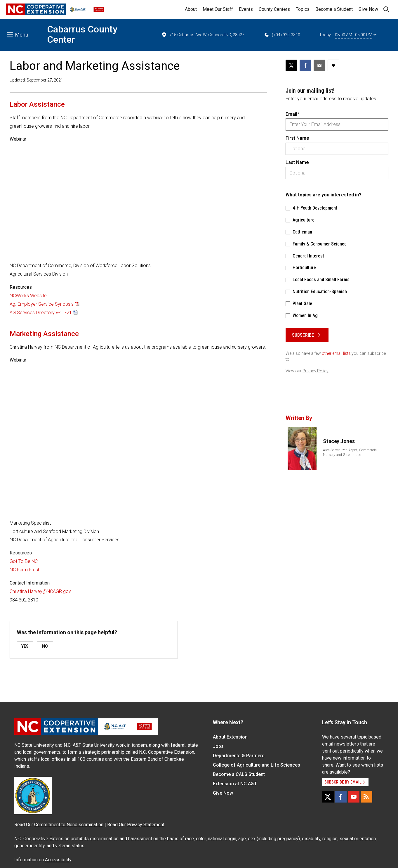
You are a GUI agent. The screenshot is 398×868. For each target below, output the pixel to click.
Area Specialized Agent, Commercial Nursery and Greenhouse (350, 452)
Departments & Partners (239, 756)
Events (246, 9)
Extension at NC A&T (235, 784)
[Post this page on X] (291, 65)
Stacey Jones (339, 441)
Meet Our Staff (218, 9)
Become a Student (334, 9)
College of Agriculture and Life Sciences (257, 765)
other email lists (336, 353)
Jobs (218, 746)
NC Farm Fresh (25, 570)
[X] (328, 797)
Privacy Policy (316, 371)
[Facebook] (341, 797)
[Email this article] (319, 65)
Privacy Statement (146, 825)
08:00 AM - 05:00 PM (356, 35)
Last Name (297, 162)
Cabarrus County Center (82, 34)
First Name (297, 138)
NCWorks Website (28, 296)
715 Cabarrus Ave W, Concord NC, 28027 (203, 35)
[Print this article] (333, 65)
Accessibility (58, 860)
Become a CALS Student (239, 774)
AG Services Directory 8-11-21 (41, 313)
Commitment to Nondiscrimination (69, 825)
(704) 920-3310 (282, 35)
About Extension (230, 737)
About (191, 9)
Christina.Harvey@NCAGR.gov (40, 591)
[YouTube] (354, 797)
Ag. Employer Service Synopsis (42, 304)
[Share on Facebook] (305, 65)
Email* (292, 114)
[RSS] (366, 797)
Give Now (368, 9)
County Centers (274, 9)
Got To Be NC (24, 561)
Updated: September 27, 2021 (36, 80)
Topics (303, 9)
